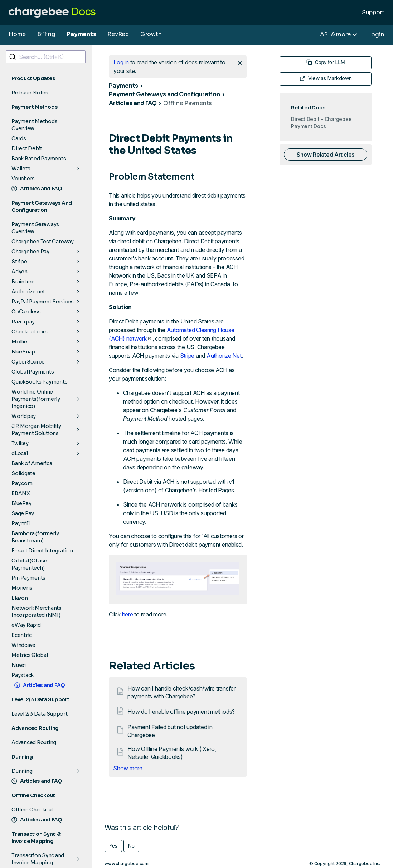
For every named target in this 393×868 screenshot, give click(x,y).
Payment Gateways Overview (35, 228)
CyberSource (28, 362)
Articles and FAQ (37, 189)
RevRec (118, 34)
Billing (46, 34)
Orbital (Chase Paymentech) (29, 564)
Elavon (20, 598)
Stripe (19, 262)
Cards (19, 138)
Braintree (23, 282)
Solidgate (23, 473)
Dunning (22, 771)
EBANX (21, 493)
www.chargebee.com (127, 864)
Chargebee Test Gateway (43, 242)
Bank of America (32, 463)
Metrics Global (30, 655)
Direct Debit (27, 148)
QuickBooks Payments (39, 382)
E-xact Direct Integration (42, 551)
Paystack (23, 675)
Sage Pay (23, 513)
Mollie (19, 342)
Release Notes (30, 93)
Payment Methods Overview (34, 125)
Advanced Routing (34, 742)
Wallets (21, 169)
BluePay (21, 503)
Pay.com (22, 483)
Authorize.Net (224, 356)
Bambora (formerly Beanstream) (35, 537)
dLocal (20, 453)
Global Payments (33, 372)
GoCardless (26, 312)
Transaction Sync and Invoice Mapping (38, 859)
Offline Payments (188, 103)
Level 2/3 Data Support (40, 714)
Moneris (22, 588)
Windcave (23, 645)
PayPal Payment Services (42, 302)
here (128, 614)
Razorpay (23, 322)
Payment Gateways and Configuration (164, 94)
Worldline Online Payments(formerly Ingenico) (36, 399)
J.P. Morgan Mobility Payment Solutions (36, 430)
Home (17, 34)
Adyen (20, 272)
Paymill (20, 523)
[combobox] (46, 57)
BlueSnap (23, 352)
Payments (81, 34)
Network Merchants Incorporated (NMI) (37, 611)
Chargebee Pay (30, 252)
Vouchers (23, 179)
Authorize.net (28, 292)
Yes (113, 846)
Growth (151, 34)
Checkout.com (30, 332)
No (131, 846)
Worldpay (24, 416)
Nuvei (19, 665)
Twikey (20, 443)
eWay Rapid (26, 625)
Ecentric (22, 635)
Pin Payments (28, 578)
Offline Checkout (32, 810)
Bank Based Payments (39, 159)
